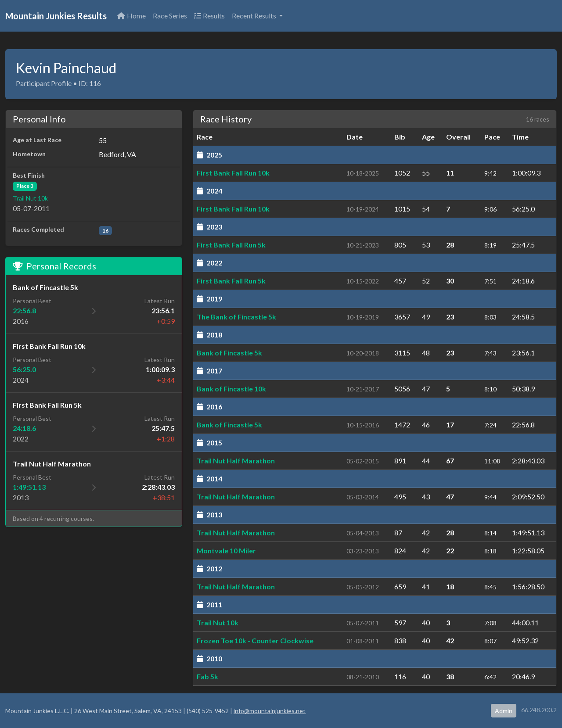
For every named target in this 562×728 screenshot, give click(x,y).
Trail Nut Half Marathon (236, 461)
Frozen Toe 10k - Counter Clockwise (255, 640)
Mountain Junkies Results (56, 16)
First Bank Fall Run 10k (233, 173)
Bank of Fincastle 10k (231, 389)
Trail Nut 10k (30, 198)
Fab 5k (207, 676)
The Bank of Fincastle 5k (236, 317)
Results (209, 16)
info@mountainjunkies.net (270, 711)
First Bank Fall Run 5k (231, 245)
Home (131, 16)
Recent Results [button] (255, 16)
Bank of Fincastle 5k (229, 353)
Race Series (170, 16)
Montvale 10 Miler (226, 550)
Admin (504, 711)
